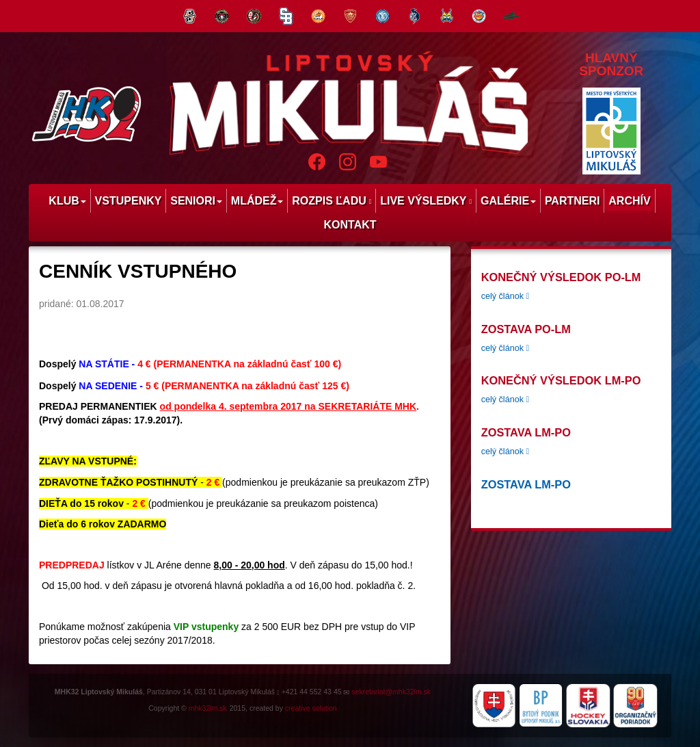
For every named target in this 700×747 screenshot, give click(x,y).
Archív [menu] (629, 201)
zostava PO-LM (526, 329)
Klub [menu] (67, 201)
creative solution (311, 708)
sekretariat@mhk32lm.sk (391, 692)
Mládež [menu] (257, 201)
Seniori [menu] (196, 201)
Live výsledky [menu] (426, 201)
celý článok (505, 296)
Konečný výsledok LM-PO (561, 380)
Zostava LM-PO (526, 432)
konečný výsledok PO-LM (561, 277)
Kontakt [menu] (350, 225)
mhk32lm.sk (208, 708)
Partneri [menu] (573, 201)
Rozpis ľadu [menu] (332, 201)
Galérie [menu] (508, 201)
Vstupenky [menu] (129, 201)
